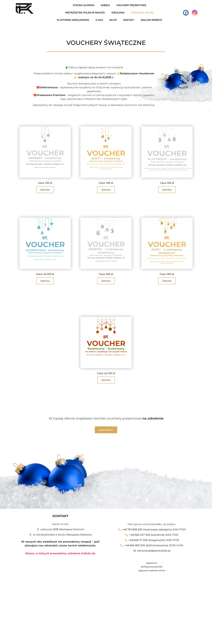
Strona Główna (84, 5)
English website (151, 20)
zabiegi (105, 5)
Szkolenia (118, 13)
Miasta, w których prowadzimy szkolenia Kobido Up (60, 553)
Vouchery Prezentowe (131, 5)
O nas (99, 20)
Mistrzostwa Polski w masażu (85, 13)
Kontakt (129, 20)
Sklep (113, 20)
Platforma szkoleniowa (73, 20)
